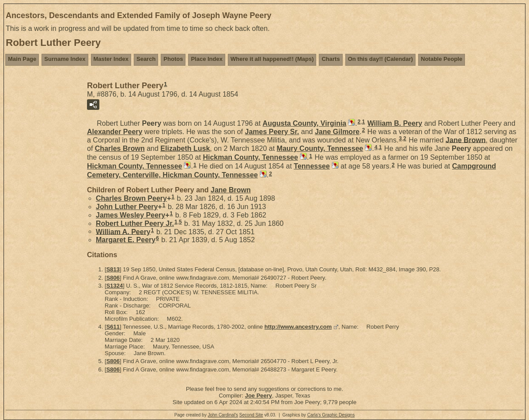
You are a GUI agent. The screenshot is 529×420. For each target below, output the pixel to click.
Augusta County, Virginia (305, 123)
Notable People (442, 59)
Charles (120, 148)
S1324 (115, 286)
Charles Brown (131, 198)
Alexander (115, 132)
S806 (113, 278)
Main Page (22, 59)
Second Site (251, 415)
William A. (123, 231)
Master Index (111, 59)
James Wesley (130, 215)
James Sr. (272, 132)
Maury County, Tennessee (320, 148)
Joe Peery (259, 396)
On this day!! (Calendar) (380, 59)
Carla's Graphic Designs (331, 415)
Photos (173, 59)
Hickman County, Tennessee (250, 157)
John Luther (127, 207)
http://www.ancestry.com (298, 327)
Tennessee (312, 166)
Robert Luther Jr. (135, 223)
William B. (395, 123)
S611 (113, 327)
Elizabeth (185, 148)
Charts (331, 59)
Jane (337, 132)
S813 (113, 269)
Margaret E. (126, 240)
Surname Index (65, 59)
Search (146, 59)
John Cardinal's (223, 415)
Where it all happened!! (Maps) (272, 59)
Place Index (207, 59)
